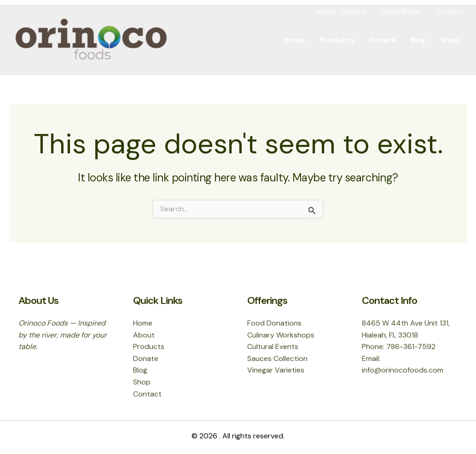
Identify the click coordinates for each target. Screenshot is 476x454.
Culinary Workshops (281, 335)
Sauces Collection (277, 358)
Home (294, 40)
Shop (450, 40)
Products (337, 40)
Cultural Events (273, 346)
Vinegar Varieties (276, 370)
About (144, 335)
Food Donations (274, 323)
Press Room (401, 11)
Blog (418, 40)
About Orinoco (341, 11)
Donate (383, 40)
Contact (450, 11)
